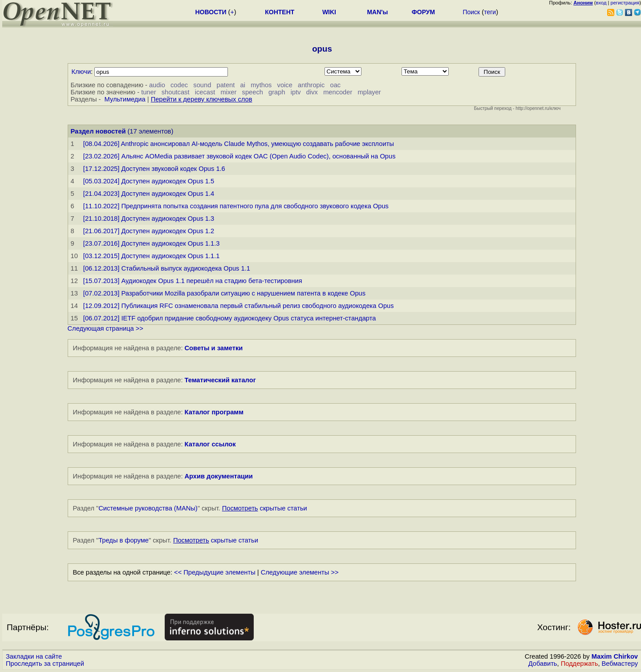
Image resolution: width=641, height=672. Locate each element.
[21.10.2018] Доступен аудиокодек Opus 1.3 (149, 219)
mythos (261, 85)
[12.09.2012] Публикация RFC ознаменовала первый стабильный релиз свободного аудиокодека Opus (239, 306)
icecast (205, 92)
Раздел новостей (98, 131)
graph (277, 92)
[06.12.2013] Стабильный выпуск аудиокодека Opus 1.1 (167, 268)
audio (157, 85)
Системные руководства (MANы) (148, 508)
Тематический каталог (220, 380)
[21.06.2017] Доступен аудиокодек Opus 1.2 (149, 231)
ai (242, 85)
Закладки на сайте (34, 656)
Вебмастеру (620, 664)
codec (179, 85)
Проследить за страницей (45, 664)
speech (253, 92)
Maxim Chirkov (615, 656)
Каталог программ (214, 412)
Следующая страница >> (105, 328)
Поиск (471, 12)
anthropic (311, 85)
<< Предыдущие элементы (215, 572)
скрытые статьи (265, 508)
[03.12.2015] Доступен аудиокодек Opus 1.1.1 (152, 256)
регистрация (625, 3)
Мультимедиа (125, 99)
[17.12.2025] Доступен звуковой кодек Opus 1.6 (154, 169)
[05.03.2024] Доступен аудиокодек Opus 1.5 (149, 181)
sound (202, 85)
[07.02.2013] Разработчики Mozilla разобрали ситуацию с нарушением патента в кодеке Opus (224, 293)
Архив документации (219, 476)
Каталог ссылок (210, 444)
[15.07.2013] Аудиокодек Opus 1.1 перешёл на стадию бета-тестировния (193, 281)
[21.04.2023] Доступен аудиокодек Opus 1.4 (149, 194)
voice (285, 85)
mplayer (369, 92)
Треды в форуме (124, 540)
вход (601, 3)
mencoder (338, 92)
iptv (296, 92)
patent (226, 85)
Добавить (543, 664)
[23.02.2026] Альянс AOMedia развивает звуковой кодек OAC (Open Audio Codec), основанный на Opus (239, 156)
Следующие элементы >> (300, 572)
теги (490, 12)
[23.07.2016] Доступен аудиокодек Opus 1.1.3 (152, 243)
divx (312, 92)
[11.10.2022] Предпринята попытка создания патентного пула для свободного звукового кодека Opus (236, 206)
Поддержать (580, 664)
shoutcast (176, 92)
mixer (229, 92)
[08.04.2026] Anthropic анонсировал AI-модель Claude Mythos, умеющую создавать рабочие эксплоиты (239, 144)
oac (336, 85)
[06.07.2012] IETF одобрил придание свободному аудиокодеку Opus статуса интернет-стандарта (230, 318)
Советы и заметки (214, 348)
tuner (148, 92)
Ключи (81, 72)
